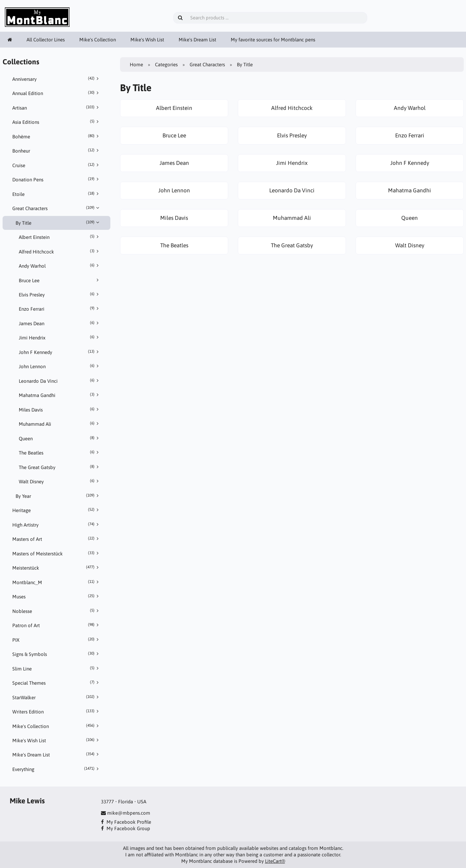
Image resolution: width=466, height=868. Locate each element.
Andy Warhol (60, 266)
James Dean (60, 323)
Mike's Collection (98, 40)
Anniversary (57, 79)
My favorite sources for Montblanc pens (273, 40)
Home (136, 64)
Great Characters (57, 208)
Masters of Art (57, 539)
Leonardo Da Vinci (60, 381)
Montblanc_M (57, 582)
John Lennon (60, 366)
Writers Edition (57, 712)
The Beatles (60, 453)
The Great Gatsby (60, 467)
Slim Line (57, 669)
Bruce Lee (60, 280)
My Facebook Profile (129, 822)
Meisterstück (57, 568)
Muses (57, 596)
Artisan (57, 108)
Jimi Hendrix (60, 338)
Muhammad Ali (60, 424)
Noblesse (57, 611)
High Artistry (57, 525)
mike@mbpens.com (129, 813)
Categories (166, 64)
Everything (57, 769)
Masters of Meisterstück (57, 553)
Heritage (57, 510)
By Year (58, 496)
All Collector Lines (46, 40)
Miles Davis (60, 410)
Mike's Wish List (147, 40)
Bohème (57, 136)
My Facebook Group (128, 828)
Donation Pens (57, 179)
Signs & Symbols (57, 654)
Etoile (57, 194)
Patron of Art (57, 625)
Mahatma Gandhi (60, 395)
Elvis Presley (60, 295)
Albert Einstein (60, 237)
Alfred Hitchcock (60, 252)
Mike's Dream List (197, 40)
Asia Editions (57, 122)
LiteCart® (275, 861)
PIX (57, 640)
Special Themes (57, 683)
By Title (58, 223)
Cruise (57, 165)
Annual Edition (57, 93)
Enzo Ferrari (60, 309)
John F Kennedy (60, 352)
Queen (60, 438)
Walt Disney (60, 481)
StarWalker (57, 697)
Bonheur (57, 151)
